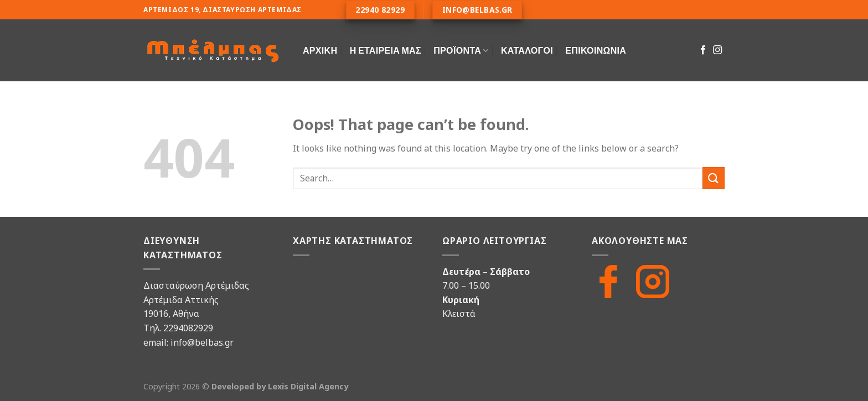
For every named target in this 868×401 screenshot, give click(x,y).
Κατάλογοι (527, 50)
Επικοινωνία (596, 50)
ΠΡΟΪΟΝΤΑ (461, 50)
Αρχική (320, 50)
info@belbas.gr (202, 342)
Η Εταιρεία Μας (386, 50)
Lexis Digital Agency (308, 386)
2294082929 (188, 328)
